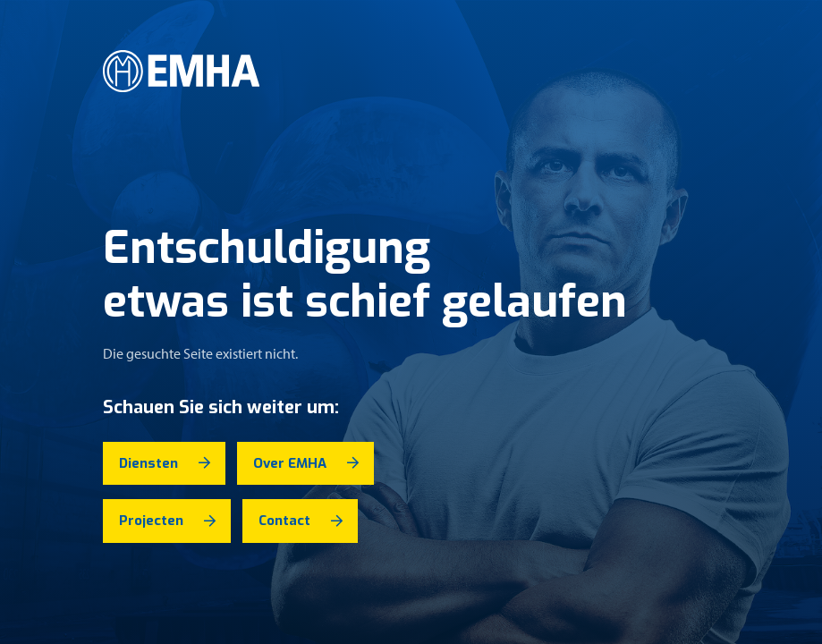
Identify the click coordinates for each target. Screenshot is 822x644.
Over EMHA (290, 463)
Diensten (148, 463)
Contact (284, 521)
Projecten (151, 521)
